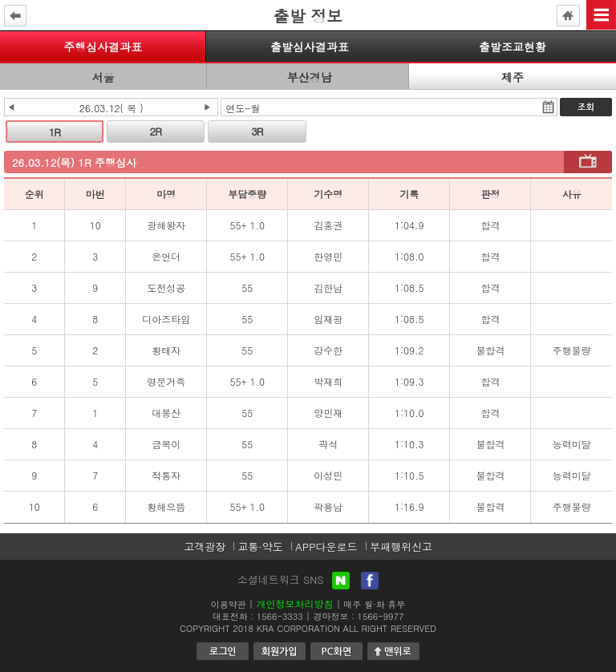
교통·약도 (260, 547)
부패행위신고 (401, 547)
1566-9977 (381, 616)
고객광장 (205, 547)
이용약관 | (232, 604)
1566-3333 (280, 616)
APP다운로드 (326, 547)
